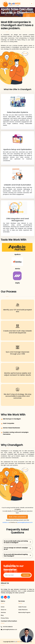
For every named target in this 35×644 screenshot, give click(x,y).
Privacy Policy (5, 618)
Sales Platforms (23, 610)
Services (3, 612)
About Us (4, 610)
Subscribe (26, 575)
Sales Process (22, 607)
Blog (2, 615)
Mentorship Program (24, 612)
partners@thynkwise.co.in (25, 522)
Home (28, 15)
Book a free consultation (18, 517)
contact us (6, 522)
